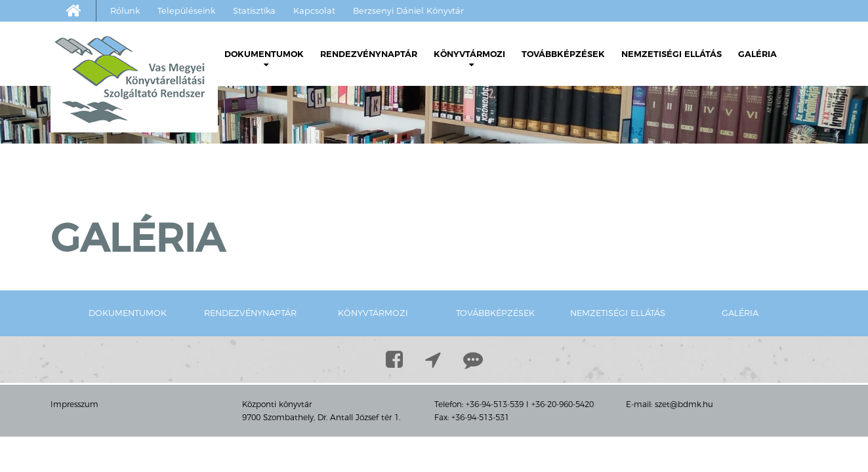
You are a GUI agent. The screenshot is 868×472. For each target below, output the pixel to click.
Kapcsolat (314, 10)
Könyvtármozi (469, 59)
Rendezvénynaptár (369, 54)
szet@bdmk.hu (684, 404)
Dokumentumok (264, 59)
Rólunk (125, 10)
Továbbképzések (563, 54)
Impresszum (74, 404)
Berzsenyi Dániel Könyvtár (408, 10)
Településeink (186, 10)
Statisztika (254, 10)
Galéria (757, 54)
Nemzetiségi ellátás (672, 54)
